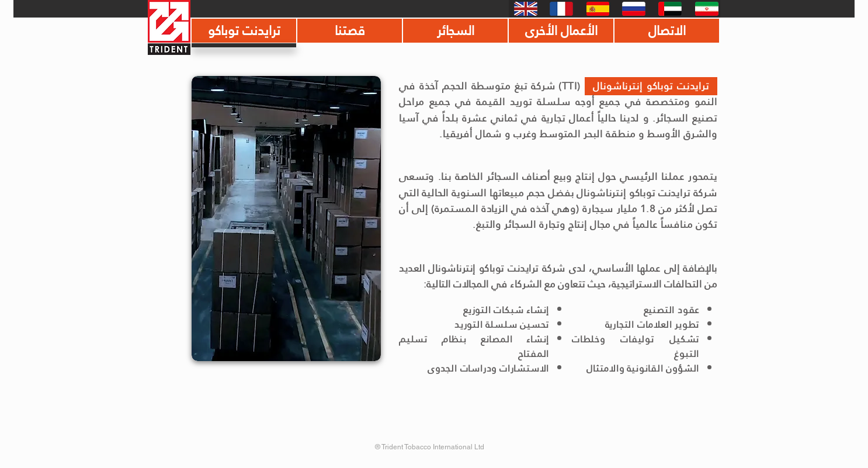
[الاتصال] (667, 31)
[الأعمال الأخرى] (561, 31)
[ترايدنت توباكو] (244, 31)
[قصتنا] (350, 31)
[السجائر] (455, 31)
